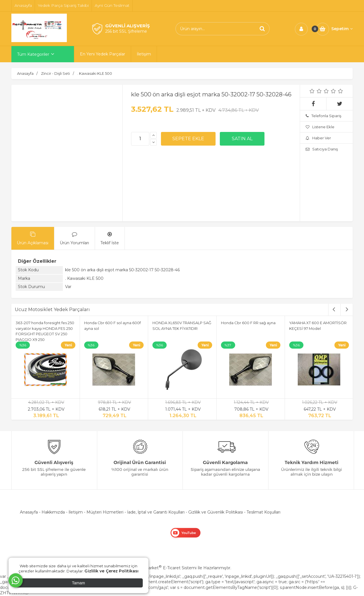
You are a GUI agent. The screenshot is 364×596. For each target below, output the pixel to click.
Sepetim (342, 29)
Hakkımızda (53, 512)
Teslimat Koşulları (263, 512)
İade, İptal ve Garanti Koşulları (156, 512)
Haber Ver (318, 138)
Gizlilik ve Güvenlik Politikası (216, 512)
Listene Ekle (320, 127)
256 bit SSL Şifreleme (126, 31)
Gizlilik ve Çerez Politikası (111, 571)
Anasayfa (29, 512)
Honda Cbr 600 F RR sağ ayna (248, 323)
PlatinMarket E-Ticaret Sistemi (165, 568)
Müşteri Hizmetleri (105, 512)
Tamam (78, 583)
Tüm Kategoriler (33, 54)
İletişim (76, 512)
